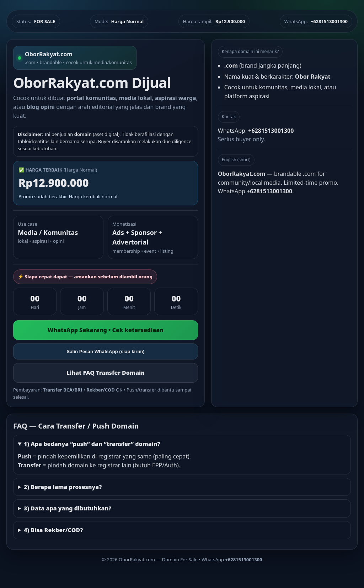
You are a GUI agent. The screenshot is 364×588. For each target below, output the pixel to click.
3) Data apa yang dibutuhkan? (68, 508)
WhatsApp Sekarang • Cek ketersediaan (106, 330)
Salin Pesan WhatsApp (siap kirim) (105, 351)
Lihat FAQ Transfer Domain (106, 373)
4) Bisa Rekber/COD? (53, 530)
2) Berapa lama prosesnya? (63, 487)
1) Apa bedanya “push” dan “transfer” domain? (92, 444)
